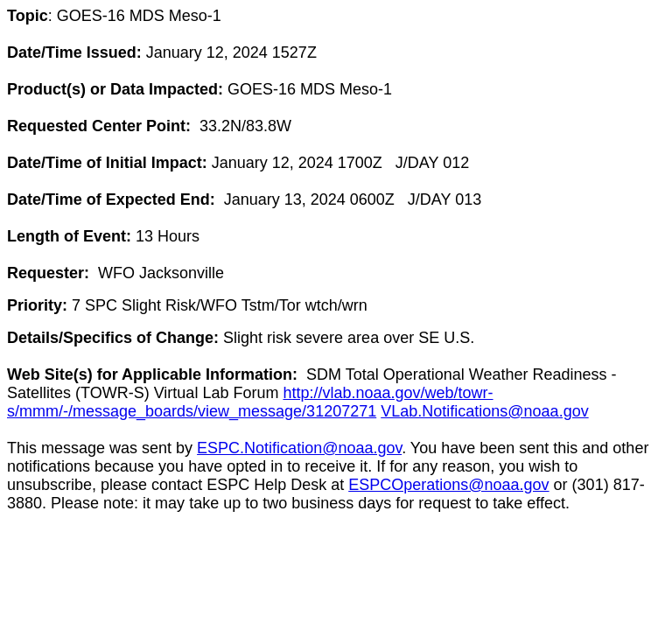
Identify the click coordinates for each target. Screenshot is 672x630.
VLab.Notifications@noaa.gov (484, 411)
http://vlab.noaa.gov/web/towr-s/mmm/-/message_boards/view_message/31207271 (250, 402)
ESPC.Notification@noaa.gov (299, 448)
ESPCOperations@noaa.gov (448, 485)
